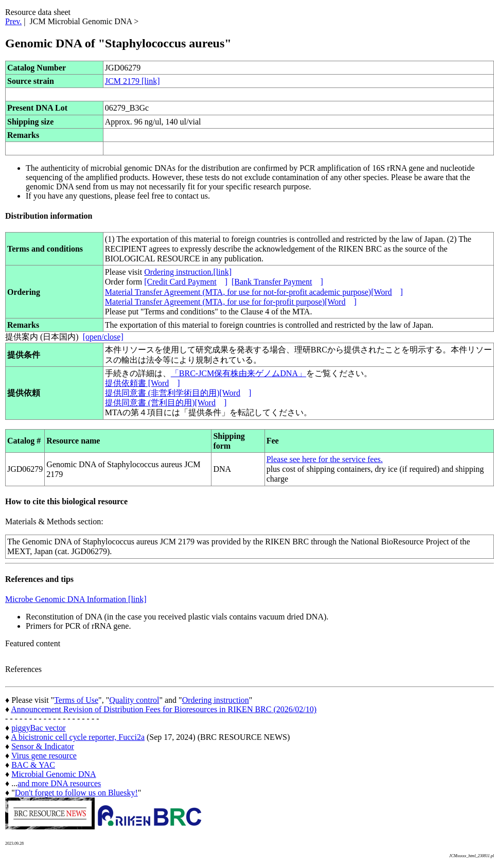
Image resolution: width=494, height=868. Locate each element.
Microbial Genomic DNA (54, 774)
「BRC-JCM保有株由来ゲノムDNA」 (239, 373)
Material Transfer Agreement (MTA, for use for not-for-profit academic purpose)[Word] (254, 292)
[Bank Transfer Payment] (277, 282)
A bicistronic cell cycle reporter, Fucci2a (78, 737)
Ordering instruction (216, 700)
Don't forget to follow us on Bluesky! (76, 793)
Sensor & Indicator (43, 746)
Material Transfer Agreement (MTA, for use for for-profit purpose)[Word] (231, 302)
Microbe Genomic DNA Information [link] (76, 599)
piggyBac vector (38, 728)
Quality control (134, 700)
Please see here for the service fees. (325, 459)
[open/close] (103, 337)
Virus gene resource (44, 756)
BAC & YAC (33, 765)
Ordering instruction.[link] (188, 272)
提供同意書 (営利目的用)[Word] (166, 403)
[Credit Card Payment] (186, 282)
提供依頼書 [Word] (143, 383)
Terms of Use (76, 700)
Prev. (13, 21)
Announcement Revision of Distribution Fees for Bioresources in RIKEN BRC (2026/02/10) (164, 709)
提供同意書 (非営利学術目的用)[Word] (178, 393)
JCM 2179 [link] (133, 81)
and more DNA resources (59, 783)
